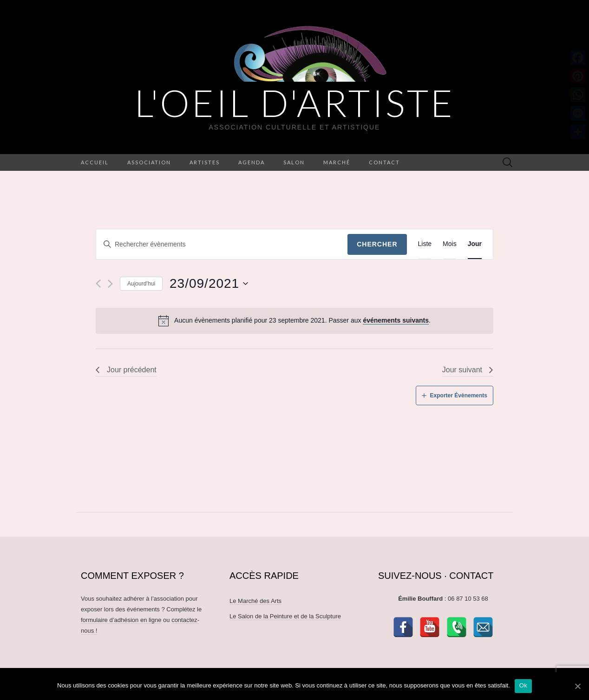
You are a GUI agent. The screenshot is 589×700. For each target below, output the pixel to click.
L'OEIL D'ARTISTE (295, 103)
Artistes (205, 162)
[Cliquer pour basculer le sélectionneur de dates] (209, 284)
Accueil (95, 162)
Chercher (377, 244)
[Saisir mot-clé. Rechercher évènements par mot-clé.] (222, 244)
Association (149, 162)
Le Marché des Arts (255, 601)
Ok (523, 685)
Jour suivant (462, 370)
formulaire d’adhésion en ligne (121, 620)
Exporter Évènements (459, 395)
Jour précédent (132, 370)
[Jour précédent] (98, 284)
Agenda (252, 162)
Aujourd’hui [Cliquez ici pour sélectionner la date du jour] (141, 284)
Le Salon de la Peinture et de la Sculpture (285, 616)
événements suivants (396, 320)
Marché (337, 162)
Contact (384, 162)
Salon (294, 162)
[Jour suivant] (110, 284)
